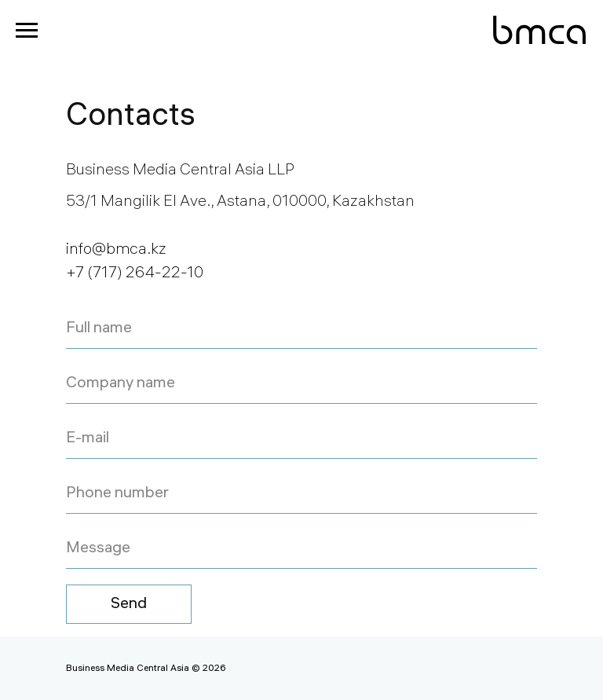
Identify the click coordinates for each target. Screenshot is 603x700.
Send (129, 605)
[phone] (301, 494)
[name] (301, 329)
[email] (301, 439)
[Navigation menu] (27, 31)
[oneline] (301, 549)
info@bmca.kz (116, 250)
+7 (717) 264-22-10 (135, 274)
